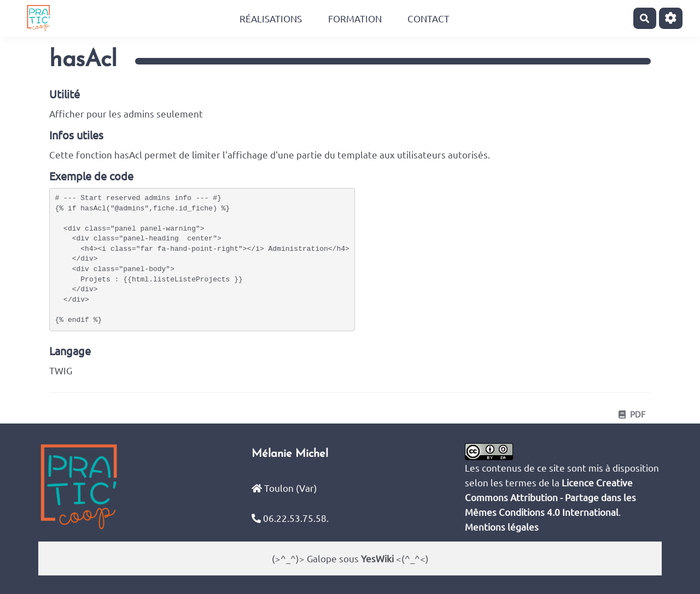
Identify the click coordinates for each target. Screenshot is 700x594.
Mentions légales (502, 527)
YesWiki (377, 558)
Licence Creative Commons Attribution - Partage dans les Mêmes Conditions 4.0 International (550, 497)
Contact (428, 18)
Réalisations (271, 18)
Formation (355, 18)
